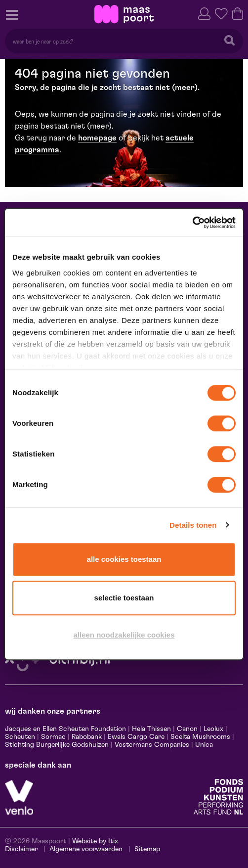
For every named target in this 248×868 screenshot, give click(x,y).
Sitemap (147, 849)
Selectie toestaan (124, 598)
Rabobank (87, 737)
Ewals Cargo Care (136, 737)
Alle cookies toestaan (124, 559)
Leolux (213, 729)
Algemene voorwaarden (86, 849)
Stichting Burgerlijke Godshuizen (57, 745)
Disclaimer (21, 849)
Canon (187, 729)
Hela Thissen (151, 729)
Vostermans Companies (152, 745)
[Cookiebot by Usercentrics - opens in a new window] (192, 223)
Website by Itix (95, 841)
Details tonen (193, 525)
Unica (204, 745)
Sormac (53, 737)
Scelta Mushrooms (199, 737)
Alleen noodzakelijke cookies (124, 635)
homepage (97, 138)
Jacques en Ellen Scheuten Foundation (65, 729)
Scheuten (20, 737)
